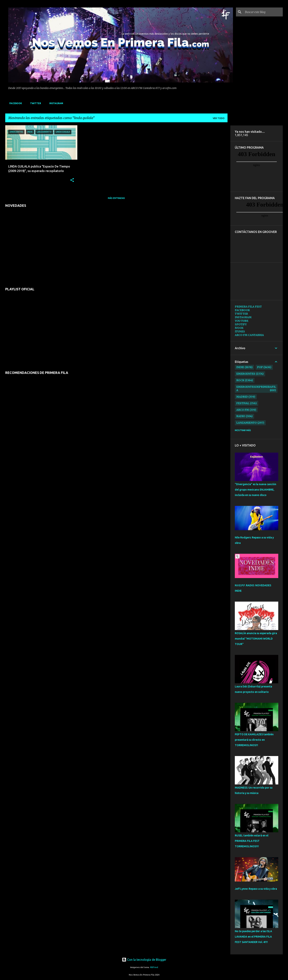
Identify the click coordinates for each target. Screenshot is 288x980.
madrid (242, 397)
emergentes (246, 374)
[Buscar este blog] (263, 12)
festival (243, 403)
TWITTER (34, 103)
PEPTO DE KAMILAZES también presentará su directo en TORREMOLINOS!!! (254, 740)
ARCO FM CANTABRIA (249, 335)
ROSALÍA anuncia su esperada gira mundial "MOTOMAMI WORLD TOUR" (256, 639)
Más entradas (116, 198)
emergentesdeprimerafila (256, 389)
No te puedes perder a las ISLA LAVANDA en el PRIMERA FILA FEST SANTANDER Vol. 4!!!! (253, 937)
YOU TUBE (242, 321)
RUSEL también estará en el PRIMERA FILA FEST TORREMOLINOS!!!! (252, 841)
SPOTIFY (241, 324)
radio (241, 416)
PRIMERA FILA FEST (248, 307)
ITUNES (240, 331)
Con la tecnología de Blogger (144, 960)
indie (240, 367)
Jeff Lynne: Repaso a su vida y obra (256, 889)
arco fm (243, 410)
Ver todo (219, 118)
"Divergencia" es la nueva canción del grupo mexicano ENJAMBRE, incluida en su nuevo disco (256, 490)
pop (260, 367)
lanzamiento (247, 423)
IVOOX (239, 328)
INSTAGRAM (55, 103)
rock (240, 380)
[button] (72, 180)
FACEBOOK (15, 103)
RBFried (154, 967)
